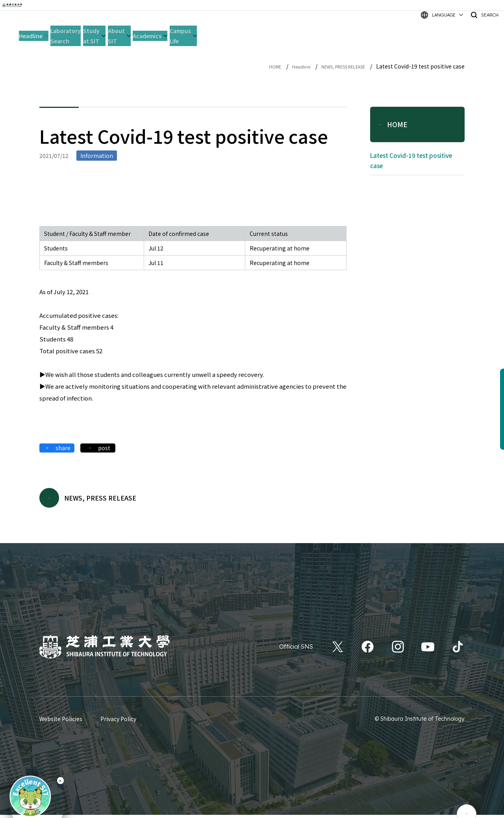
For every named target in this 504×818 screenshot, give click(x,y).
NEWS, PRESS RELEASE (334, 66)
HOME (251, 66)
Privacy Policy (118, 722)
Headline (281, 66)
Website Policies (61, 722)
